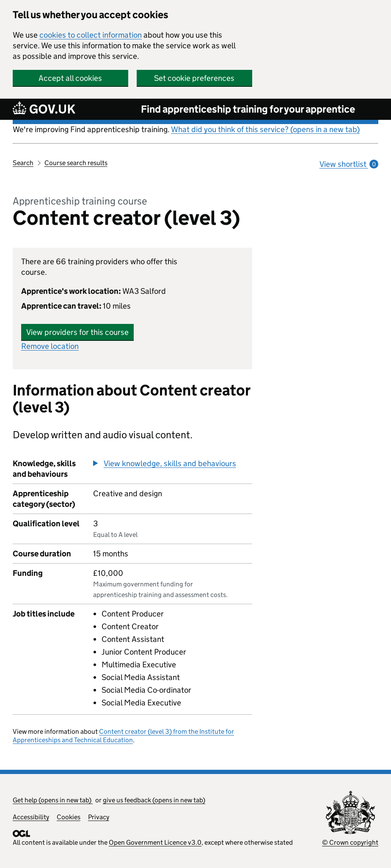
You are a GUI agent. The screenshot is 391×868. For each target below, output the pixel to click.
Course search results (76, 163)
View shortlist (349, 164)
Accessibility (31, 817)
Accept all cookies (70, 78)
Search (23, 163)
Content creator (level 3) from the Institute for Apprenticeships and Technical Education (123, 736)
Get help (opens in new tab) (53, 800)
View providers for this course (77, 332)
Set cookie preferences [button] (194, 78)
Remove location (50, 346)
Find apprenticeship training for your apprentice (248, 109)
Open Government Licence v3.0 (155, 842)
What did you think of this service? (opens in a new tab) (265, 129)
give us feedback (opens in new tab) (154, 800)
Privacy (99, 817)
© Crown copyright (350, 842)
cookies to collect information (91, 35)
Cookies (69, 817)
